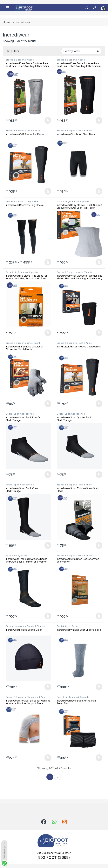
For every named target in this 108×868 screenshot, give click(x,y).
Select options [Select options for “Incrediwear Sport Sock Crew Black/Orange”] (48, 545)
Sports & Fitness (36, 626)
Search (87, 8)
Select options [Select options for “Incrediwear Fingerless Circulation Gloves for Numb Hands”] (48, 404)
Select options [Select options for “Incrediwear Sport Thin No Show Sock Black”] (99, 545)
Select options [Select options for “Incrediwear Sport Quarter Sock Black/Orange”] (99, 475)
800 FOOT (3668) (54, 857)
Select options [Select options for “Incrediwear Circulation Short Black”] (99, 191)
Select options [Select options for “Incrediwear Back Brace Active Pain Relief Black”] (99, 758)
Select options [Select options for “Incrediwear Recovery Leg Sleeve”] (48, 262)
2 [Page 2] (57, 777)
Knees (30, 60)
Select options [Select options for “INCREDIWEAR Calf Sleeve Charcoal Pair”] (99, 404)
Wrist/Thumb (85, 272)
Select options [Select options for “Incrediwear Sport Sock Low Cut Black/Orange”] (48, 475)
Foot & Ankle (34, 131)
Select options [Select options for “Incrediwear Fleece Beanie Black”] (48, 687)
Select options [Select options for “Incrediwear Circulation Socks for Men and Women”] (99, 616)
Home (7, 22)
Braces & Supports (16, 60)
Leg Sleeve (33, 201)
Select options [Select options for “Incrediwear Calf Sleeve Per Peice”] (48, 191)
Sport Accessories (24, 414)
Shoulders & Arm (36, 697)
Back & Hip (62, 201)
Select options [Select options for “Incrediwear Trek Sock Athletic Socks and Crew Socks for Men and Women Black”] (48, 616)
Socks (9, 414)
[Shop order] (81, 51)
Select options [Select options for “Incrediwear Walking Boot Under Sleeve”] (99, 687)
